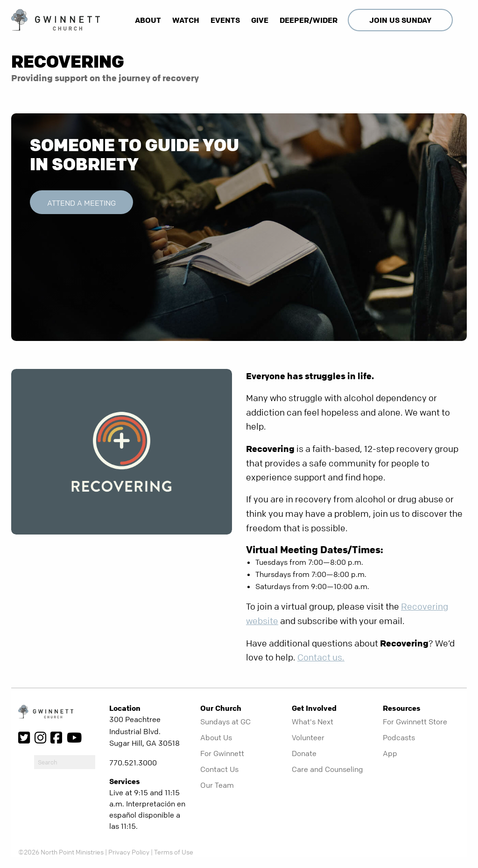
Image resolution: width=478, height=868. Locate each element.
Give (260, 20)
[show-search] (461, 20)
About (148, 20)
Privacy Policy (129, 852)
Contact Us (219, 769)
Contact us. (321, 657)
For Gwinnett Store (415, 722)
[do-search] (65, 762)
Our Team (217, 785)
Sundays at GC (225, 722)
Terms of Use (174, 852)
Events (225, 20)
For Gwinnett (222, 753)
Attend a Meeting (81, 203)
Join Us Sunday (400, 20)
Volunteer (308, 737)
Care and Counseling (327, 769)
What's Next (313, 722)
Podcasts (399, 737)
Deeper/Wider (309, 20)
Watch (186, 20)
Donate (304, 753)
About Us (216, 737)
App (390, 753)
